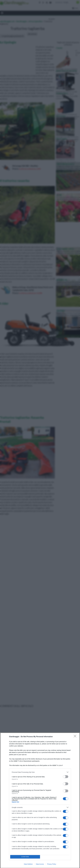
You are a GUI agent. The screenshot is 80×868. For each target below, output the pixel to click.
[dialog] (40, 800)
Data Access (40, 864)
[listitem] (40, 772)
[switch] (66, 777)
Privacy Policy (52, 864)
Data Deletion (28, 864)
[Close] (76, 737)
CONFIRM (25, 857)
